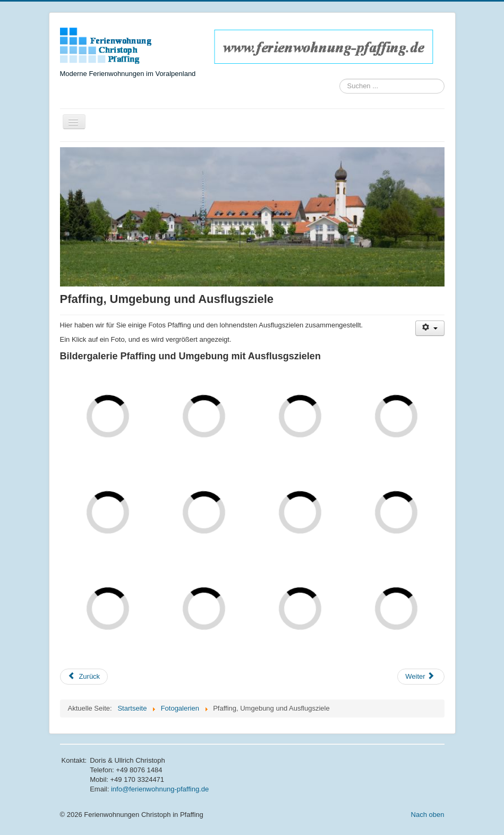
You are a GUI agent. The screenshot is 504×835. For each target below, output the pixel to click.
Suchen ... (340, 79)
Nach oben (428, 815)
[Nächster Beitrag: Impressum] (421, 677)
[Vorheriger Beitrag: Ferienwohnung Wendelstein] (84, 677)
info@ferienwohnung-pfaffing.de (160, 789)
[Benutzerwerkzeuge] (430, 328)
